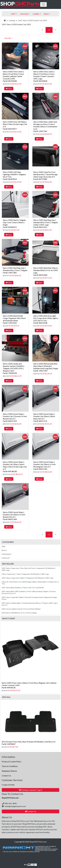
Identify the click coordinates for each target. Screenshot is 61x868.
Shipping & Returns (9, 771)
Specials (6, 697)
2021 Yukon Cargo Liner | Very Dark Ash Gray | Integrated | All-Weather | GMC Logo (29, 569)
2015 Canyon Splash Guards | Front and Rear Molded (21, 609)
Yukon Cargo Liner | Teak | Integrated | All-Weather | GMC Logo (25, 574)
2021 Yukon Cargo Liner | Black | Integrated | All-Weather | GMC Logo (27, 578)
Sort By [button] (8, 38)
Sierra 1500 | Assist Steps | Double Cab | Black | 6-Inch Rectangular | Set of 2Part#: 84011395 (44, 465)
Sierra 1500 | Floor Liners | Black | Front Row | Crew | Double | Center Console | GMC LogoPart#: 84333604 (44, 76)
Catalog (12, 20)
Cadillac (6, 558)
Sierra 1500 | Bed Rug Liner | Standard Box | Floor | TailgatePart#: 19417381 (15, 270)
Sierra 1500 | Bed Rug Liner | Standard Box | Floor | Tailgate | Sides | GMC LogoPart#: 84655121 (46, 224)
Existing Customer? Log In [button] (31, 790)
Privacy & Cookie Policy (11, 761)
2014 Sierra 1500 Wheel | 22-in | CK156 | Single (19, 613)
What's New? (9, 618)
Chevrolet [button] (24, 14)
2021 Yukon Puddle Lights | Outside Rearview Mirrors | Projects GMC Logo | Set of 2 (30, 604)
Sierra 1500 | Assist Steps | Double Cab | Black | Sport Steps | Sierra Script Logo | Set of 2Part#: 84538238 (15, 467)
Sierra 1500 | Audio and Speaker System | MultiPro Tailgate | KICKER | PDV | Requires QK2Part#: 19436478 (14, 368)
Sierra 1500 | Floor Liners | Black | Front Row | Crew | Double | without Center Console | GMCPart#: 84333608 (13, 76)
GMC (4, 546)
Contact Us (6, 776)
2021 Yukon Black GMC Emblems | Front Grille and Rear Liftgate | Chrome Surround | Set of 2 (29, 592)
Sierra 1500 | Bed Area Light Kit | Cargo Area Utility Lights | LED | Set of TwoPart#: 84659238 (46, 319)
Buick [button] (46, 14)
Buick (4, 550)
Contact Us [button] (31, 811)
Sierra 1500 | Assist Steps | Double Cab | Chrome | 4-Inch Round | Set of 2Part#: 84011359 (15, 417)
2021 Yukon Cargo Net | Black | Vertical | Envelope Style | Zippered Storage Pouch (29, 598)
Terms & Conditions (10, 766)
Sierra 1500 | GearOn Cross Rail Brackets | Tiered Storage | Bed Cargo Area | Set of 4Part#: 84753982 (45, 176)
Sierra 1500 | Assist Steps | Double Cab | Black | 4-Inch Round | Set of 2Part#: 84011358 (14, 516)
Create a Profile (8, 785)
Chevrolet (7, 554)
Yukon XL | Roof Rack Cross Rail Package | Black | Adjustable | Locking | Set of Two (30, 583)
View (9, 89)
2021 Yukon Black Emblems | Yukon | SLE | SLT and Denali (23, 588)
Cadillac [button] (36, 14)
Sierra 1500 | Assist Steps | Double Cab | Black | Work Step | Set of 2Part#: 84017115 (44, 417)
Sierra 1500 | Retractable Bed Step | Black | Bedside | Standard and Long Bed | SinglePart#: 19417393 (46, 367)
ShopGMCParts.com (38, 842)
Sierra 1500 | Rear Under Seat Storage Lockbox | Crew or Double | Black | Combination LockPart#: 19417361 (45, 126)
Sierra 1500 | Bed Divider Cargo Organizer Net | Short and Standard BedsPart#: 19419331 (14, 319)
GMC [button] (13, 14)
